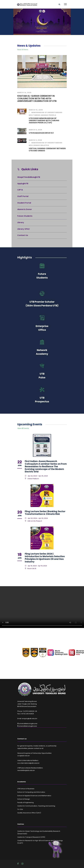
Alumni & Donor (25, 209)
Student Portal (24, 203)
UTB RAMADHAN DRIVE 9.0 (41, 133)
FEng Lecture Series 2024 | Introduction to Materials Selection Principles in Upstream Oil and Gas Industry (45, 558)
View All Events (23, 428)
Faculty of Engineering (25, 802)
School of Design (24, 799)
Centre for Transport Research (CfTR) (31, 837)
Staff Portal (23, 196)
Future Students (25, 216)
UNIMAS (37, 145)
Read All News (23, 50)
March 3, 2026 (35, 140)
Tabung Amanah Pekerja (45, 115)
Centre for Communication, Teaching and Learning (36, 806)
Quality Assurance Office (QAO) (29, 813)
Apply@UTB (23, 184)
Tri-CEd (20, 809)
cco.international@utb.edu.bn (28, 763)
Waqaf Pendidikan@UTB (29, 177)
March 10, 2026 (36, 110)
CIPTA (20, 190)
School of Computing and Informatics (31, 792)
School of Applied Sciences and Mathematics (34, 796)
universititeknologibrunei (27, 724)
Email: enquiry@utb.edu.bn (27, 719)
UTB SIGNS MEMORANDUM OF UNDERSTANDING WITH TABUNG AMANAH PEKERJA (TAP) (44, 120)
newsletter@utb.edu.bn (26, 770)
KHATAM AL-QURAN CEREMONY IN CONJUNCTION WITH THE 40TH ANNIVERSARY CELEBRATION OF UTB (37, 99)
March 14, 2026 (24, 93)
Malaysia (45, 145)
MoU (31, 115)
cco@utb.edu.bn (24, 756)
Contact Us (23, 235)
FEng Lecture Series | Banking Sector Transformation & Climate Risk (45, 513)
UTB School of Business (26, 789)
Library (21, 222)
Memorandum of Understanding (47, 112)
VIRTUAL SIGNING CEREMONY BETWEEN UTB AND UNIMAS (47, 150)
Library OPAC (24, 229)
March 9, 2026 (35, 130)
